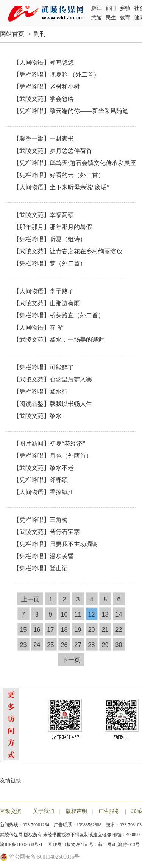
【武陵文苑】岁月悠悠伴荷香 (53, 151)
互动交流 (11, 811)
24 (37, 645)
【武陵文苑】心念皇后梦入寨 (53, 379)
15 (23, 630)
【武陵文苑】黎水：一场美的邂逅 (59, 340)
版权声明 (76, 811)
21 (105, 630)
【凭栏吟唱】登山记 (41, 568)
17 (51, 630)
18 (64, 630)
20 (92, 630)
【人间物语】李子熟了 (44, 291)
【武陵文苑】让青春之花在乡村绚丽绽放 (68, 251)
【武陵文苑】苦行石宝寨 (47, 532)
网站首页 (12, 34)
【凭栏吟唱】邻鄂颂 (41, 480)
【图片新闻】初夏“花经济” (49, 443)
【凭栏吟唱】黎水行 (41, 392)
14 (119, 615)
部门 (111, 8)
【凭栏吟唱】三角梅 (41, 520)
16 (37, 630)
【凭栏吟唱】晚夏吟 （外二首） (56, 75)
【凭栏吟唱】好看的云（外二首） (59, 175)
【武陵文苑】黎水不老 (44, 468)
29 (105, 645)
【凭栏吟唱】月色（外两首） (53, 456)
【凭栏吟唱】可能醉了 (44, 367)
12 (92, 615)
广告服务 (109, 811)
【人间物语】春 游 (38, 327)
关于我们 (44, 811)
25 (51, 645)
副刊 (40, 34)
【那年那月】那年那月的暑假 (53, 227)
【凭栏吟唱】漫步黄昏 (44, 556)
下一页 (71, 660)
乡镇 (125, 8)
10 (64, 615)
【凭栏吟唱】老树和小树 (47, 87)
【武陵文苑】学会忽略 (44, 99)
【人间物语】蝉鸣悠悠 (44, 62)
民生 (111, 18)
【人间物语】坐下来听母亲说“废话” (61, 187)
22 (119, 630)
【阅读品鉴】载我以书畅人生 (53, 404)
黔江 (97, 8)
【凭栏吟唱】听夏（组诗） (50, 239)
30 (119, 645)
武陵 (97, 18)
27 (78, 645)
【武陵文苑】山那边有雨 (47, 303)
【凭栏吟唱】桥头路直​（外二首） (59, 315)
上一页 (30, 599)
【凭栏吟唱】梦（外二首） (50, 263)
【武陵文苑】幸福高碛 (44, 215)
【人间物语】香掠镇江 (44, 492)
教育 (125, 18)
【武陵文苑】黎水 (37, 416)
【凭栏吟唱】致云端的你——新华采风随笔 (71, 111)
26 (64, 645)
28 (92, 645)
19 (78, 630)
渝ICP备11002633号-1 (22, 844)
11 (78, 615)
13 (105, 615)
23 (23, 645)
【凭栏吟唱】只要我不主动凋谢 (56, 544)
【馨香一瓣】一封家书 (44, 139)
